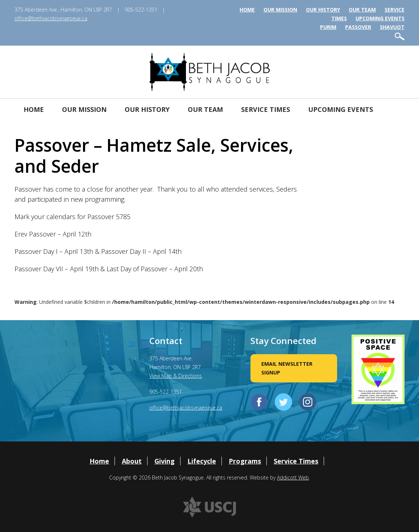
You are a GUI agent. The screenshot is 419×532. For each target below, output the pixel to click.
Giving (165, 461)
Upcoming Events (380, 18)
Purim (328, 27)
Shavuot (392, 27)
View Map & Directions (176, 376)
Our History (323, 10)
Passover (358, 27)
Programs (245, 461)
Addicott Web (293, 477)
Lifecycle (202, 461)
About (132, 461)
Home (247, 10)
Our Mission (280, 10)
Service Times (265, 109)
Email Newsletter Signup (287, 368)
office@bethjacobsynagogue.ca (51, 18)
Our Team (362, 10)
